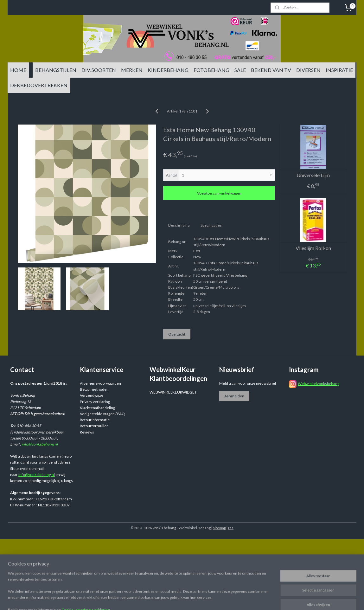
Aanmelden (234, 396)
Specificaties (211, 225)
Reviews (87, 432)
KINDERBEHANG (168, 70)
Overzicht (176, 334)
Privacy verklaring (95, 402)
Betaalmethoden (94, 389)
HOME (18, 70)
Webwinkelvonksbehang (319, 384)
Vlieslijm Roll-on (313, 248)
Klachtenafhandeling (97, 408)
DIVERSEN (308, 70)
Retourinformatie (95, 420)
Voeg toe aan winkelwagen (219, 193)
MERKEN (132, 70)
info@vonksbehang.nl (40, 444)
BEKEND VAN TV (271, 70)
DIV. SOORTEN (99, 70)
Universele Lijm (313, 175)
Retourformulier (94, 426)
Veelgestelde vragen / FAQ (102, 414)
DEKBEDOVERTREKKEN (39, 85)
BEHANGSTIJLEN (56, 70)
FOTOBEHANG (211, 70)
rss (231, 528)
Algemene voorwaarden (100, 383)
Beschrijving (179, 225)
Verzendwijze (92, 395)
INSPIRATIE (339, 70)
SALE (240, 70)
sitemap (219, 528)
